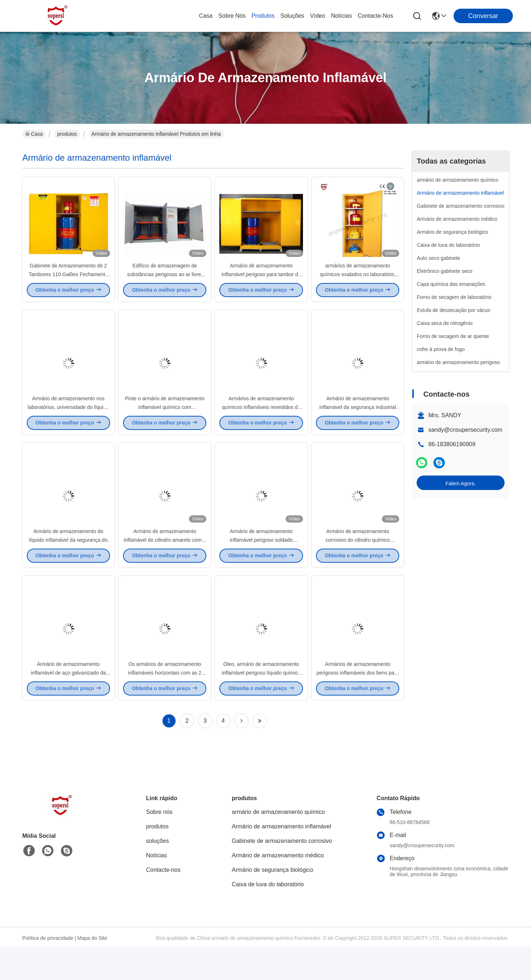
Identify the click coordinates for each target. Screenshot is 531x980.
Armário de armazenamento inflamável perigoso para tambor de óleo (261, 282)
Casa (206, 16)
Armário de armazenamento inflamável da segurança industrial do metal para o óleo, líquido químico (358, 423)
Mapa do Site (92, 971)
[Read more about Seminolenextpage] (241, 754)
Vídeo (318, 16)
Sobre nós (232, 16)
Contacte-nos (375, 16)
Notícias (341, 16)
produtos (263, 16)
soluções (292, 16)
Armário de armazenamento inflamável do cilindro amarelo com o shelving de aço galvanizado (165, 565)
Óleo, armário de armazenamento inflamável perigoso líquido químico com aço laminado (261, 706)
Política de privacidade (48, 971)
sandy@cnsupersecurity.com (465, 430)
